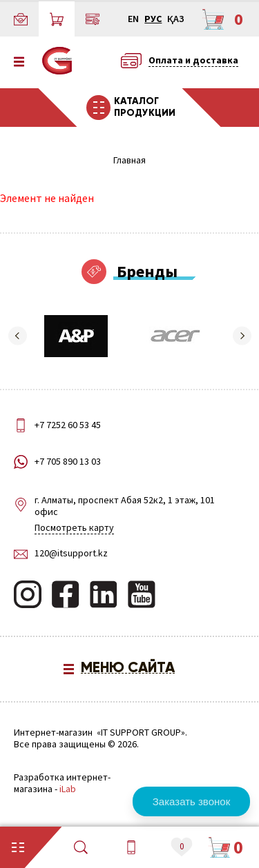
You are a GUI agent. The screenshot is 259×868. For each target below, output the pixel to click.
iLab (68, 789)
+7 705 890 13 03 (68, 462)
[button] (17, 336)
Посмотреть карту (74, 527)
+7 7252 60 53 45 (68, 425)
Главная (129, 160)
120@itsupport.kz (71, 553)
